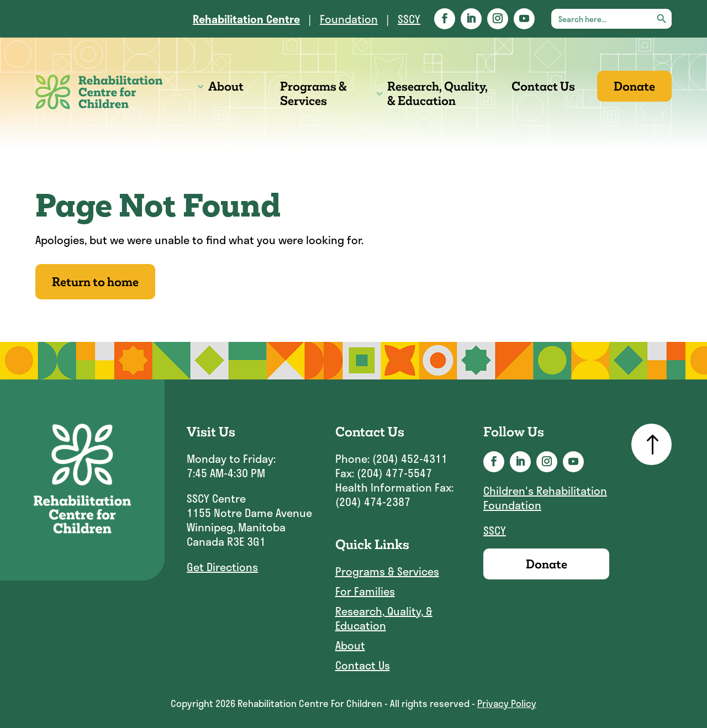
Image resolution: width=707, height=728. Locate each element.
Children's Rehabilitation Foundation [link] (545, 498)
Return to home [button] (95, 282)
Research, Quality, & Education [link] (437, 93)
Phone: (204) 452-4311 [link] (391, 458)
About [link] (226, 86)
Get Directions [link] (222, 567)
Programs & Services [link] (313, 93)
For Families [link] (365, 592)
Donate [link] (634, 86)
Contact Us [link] (543, 86)
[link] (246, 19)
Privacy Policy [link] (507, 703)
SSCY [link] (409, 19)
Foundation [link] (349, 19)
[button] (445, 19)
